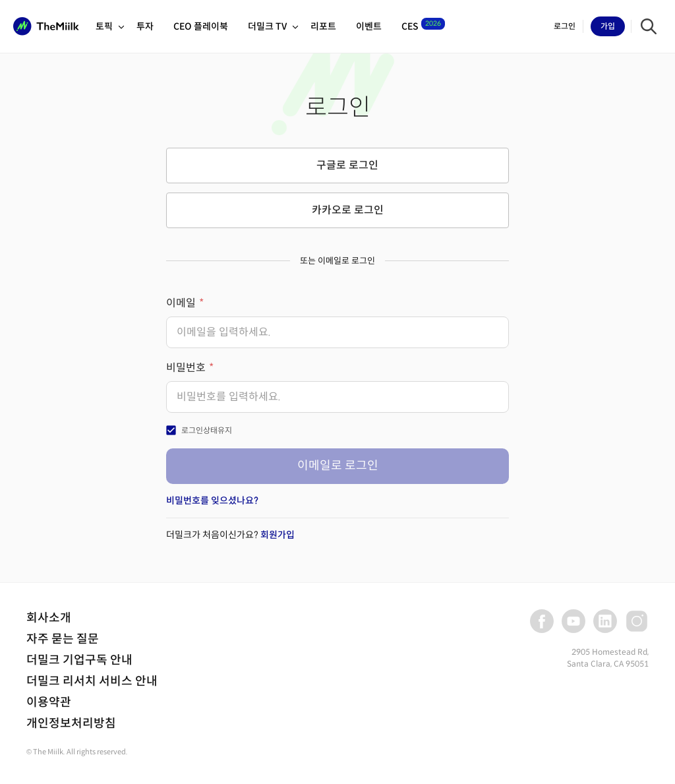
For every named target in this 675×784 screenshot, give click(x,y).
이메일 (181, 303)
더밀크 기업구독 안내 (79, 660)
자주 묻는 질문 (63, 639)
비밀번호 (186, 368)
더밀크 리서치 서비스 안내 (92, 681)
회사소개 (49, 618)
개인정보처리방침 (71, 723)
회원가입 (278, 535)
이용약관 (49, 702)
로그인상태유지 (207, 430)
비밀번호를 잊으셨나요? (212, 500)
